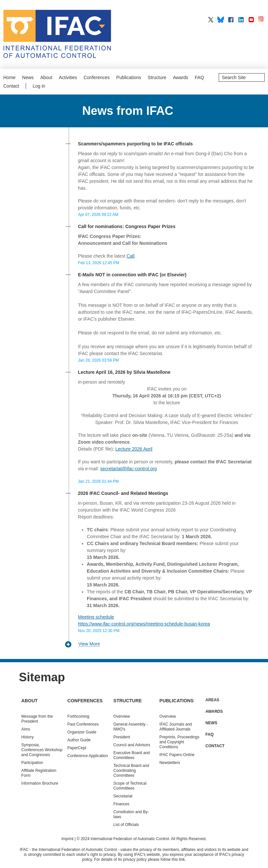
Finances (122, 804)
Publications (129, 77)
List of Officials (126, 825)
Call (131, 256)
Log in (39, 86)
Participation (32, 763)
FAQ (199, 77)
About (46, 77)
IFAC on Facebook (231, 20)
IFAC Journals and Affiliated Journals (176, 727)
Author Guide (79, 740)
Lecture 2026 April (134, 449)
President (122, 737)
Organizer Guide (82, 732)
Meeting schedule (96, 617)
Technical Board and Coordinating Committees (131, 771)
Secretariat (123, 796)
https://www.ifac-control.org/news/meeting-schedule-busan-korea (144, 624)
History (27, 737)
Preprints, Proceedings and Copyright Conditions (179, 742)
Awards (181, 77)
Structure (157, 77)
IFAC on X (211, 20)
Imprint (68, 839)
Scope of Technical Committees (130, 786)
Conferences (97, 77)
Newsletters (170, 763)
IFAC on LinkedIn (241, 20)
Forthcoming (78, 716)
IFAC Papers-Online (177, 755)
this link (178, 859)
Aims (26, 729)
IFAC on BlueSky (221, 20)
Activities (68, 77)
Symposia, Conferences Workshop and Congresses (42, 750)
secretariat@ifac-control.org (129, 469)
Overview (122, 716)
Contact (11, 86)
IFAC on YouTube (251, 20)
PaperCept (77, 748)
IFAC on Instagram (261, 20)
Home (9, 77)
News (28, 77)
